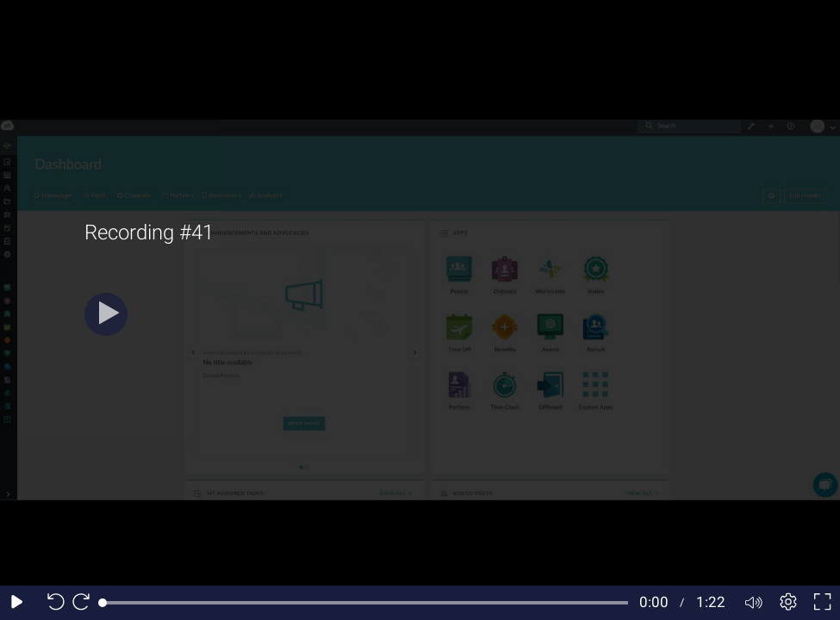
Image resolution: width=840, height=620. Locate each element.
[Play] (106, 314)
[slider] (365, 603)
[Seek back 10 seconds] (52, 603)
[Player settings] (788, 603)
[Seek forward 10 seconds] (85, 603)
